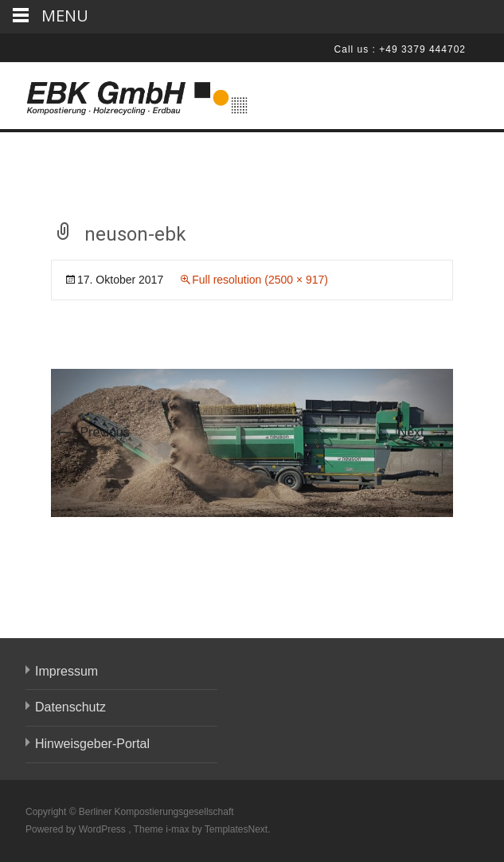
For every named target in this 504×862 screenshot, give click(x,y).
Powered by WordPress (77, 829)
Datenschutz (70, 707)
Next (426, 432)
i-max (179, 829)
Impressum (66, 671)
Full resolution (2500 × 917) (260, 280)
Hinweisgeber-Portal (92, 744)
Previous (90, 432)
